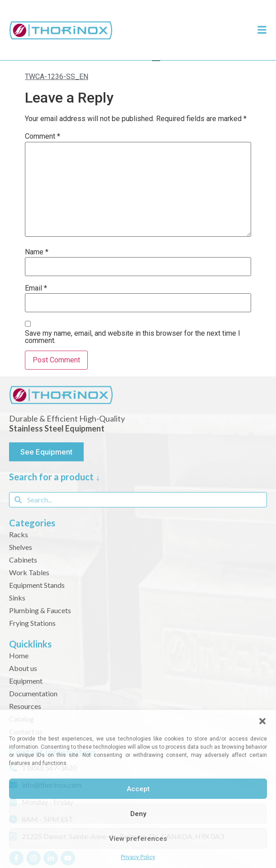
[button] (262, 721)
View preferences (138, 839)
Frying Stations (32, 623)
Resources (25, 706)
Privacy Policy (138, 857)
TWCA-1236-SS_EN (57, 77)
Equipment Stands (37, 585)
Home (19, 655)
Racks (19, 534)
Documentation (33, 693)
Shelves (21, 547)
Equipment (26, 681)
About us (23, 668)
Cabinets (23, 560)
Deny (138, 814)
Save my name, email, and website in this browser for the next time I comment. (133, 337)
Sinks (17, 598)
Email (36, 288)
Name (37, 252)
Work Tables (29, 572)
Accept (138, 789)
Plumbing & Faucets (40, 610)
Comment (43, 136)
